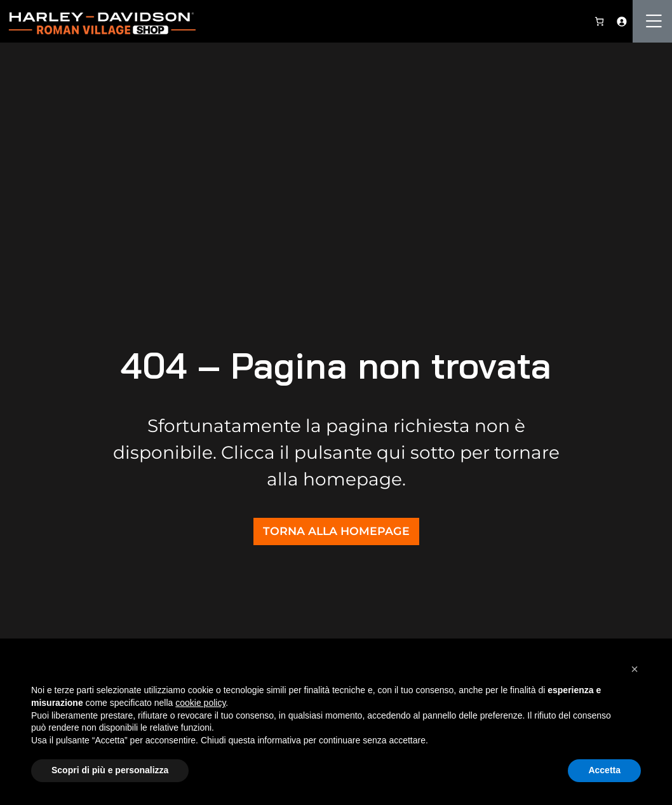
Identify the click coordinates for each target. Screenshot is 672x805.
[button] (635, 669)
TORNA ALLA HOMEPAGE (336, 531)
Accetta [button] (604, 770)
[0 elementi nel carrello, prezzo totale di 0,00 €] (599, 21)
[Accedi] (622, 21)
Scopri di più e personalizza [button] (110, 770)
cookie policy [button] (200, 703)
